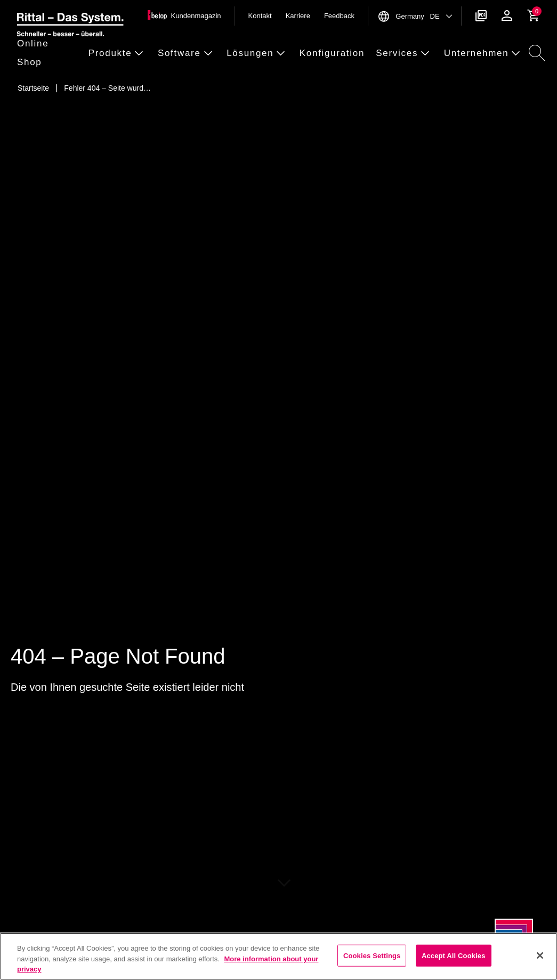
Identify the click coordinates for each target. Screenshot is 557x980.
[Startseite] (33, 88)
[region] (278, 956)
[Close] (540, 955)
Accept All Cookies (454, 955)
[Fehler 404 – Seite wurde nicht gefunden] (107, 88)
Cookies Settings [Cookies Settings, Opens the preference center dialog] (372, 955)
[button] (50, 53)
